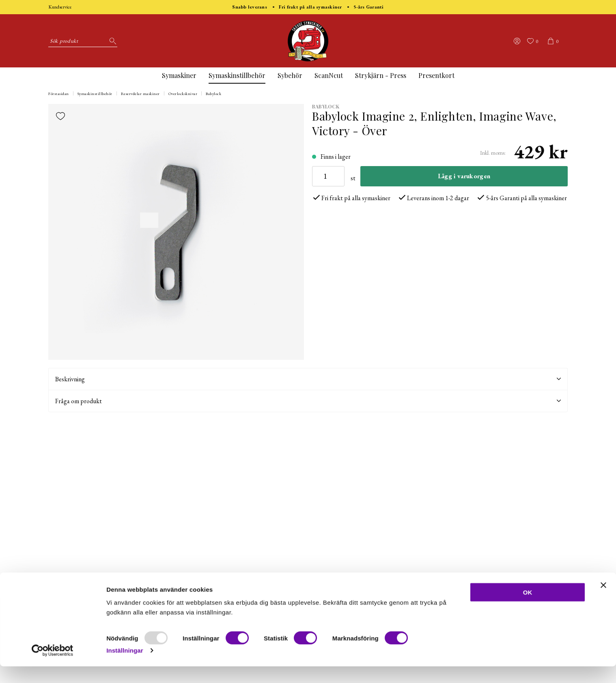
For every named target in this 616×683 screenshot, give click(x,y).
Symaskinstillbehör (237, 75)
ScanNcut (329, 75)
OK (528, 609)
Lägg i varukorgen (464, 176)
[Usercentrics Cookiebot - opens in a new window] (53, 667)
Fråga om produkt (308, 401)
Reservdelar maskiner (140, 94)
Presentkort (436, 75)
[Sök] (111, 41)
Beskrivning (308, 379)
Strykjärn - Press (381, 75)
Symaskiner (179, 75)
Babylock (213, 94)
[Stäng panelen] (603, 602)
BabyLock (326, 106)
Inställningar (125, 667)
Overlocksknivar (183, 94)
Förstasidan (59, 94)
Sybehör (290, 75)
